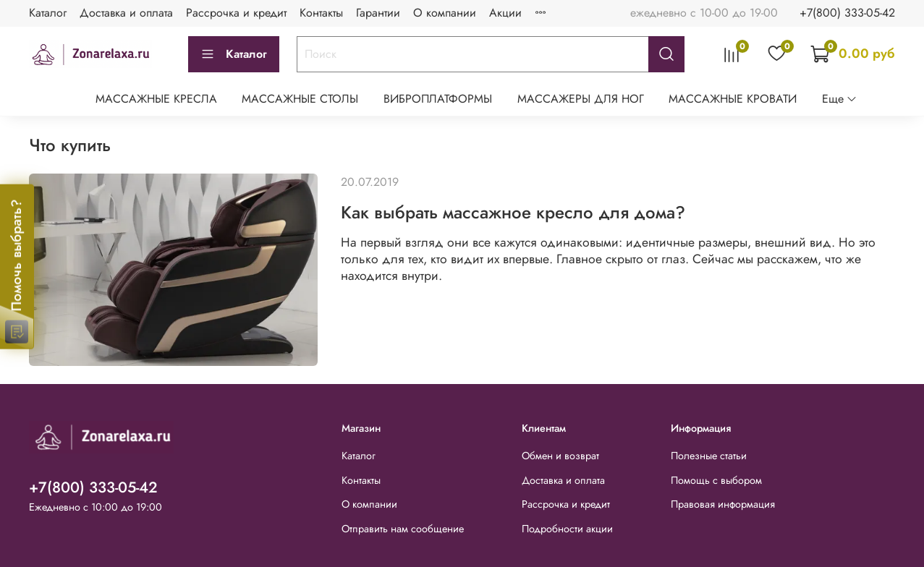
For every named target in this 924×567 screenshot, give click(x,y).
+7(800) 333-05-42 (847, 13)
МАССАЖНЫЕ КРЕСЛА (156, 99)
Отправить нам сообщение (403, 529)
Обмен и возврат (560, 456)
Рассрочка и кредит (236, 13)
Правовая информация (723, 504)
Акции (505, 13)
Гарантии (378, 13)
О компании (445, 13)
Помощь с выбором (716, 480)
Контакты (321, 13)
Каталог (48, 13)
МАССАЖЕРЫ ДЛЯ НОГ (581, 99)
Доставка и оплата (126, 13)
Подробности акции (567, 529)
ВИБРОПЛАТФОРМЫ (438, 99)
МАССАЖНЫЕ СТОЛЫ (300, 99)
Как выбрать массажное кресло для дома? (513, 212)
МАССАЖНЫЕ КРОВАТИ (733, 99)
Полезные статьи (709, 456)
